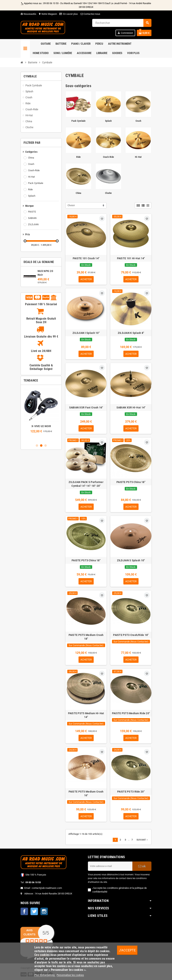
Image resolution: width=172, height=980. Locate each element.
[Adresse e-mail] (110, 866)
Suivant (142, 840)
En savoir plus (70, 14)
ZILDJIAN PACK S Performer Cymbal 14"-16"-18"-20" (86, 484)
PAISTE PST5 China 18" (131, 482)
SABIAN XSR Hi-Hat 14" (131, 407)
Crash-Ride (34, 170)
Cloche (108, 193)
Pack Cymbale (36, 183)
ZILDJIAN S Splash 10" (131, 560)
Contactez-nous (90, 14)
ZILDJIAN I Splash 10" (86, 333)
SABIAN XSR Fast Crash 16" (86, 407)
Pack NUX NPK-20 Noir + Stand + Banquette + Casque (41, 430)
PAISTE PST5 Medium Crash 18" (86, 637)
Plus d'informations (45, 975)
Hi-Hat (31, 177)
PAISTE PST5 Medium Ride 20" (131, 713)
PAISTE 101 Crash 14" (86, 258)
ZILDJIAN (33, 224)
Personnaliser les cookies (70, 975)
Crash (31, 164)
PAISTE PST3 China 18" (86, 560)
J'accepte (127, 950)
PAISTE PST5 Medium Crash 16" (86, 793)
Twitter (34, 911)
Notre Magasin (48, 14)
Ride (30, 189)
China (31, 158)
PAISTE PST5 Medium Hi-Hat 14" (86, 715)
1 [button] (37, 446)
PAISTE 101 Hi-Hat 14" (131, 258)
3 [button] (46, 446)
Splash (32, 196)
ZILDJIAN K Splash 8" (131, 333)
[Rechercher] (122, 23)
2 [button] (41, 446)
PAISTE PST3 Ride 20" (131, 792)
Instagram (44, 911)
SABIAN (32, 218)
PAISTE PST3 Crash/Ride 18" (131, 635)
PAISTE (32, 212)
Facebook (24, 911)
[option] (41, 414)
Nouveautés (28, 14)
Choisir (71, 205)
